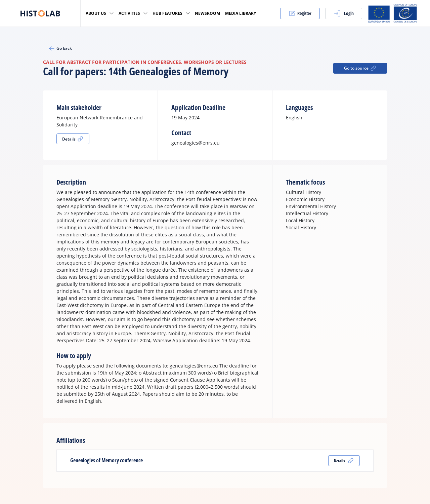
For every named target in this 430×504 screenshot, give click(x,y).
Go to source (360, 68)
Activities (133, 13)
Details (73, 139)
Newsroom (207, 13)
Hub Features (171, 13)
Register (300, 13)
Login (344, 13)
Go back (60, 48)
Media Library (241, 13)
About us (100, 13)
